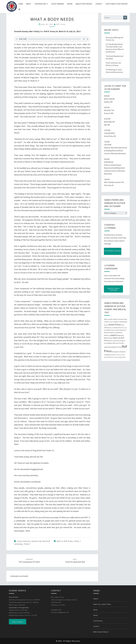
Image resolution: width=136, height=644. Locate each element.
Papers (70, 4)
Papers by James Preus (102, 604)
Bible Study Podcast (84, 4)
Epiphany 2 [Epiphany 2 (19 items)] (116, 322)
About (29, 4)
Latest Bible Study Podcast (117, 4)
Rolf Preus (61, 24)
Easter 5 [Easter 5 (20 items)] (107, 322)
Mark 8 (60, 541)
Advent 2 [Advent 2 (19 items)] (111, 319)
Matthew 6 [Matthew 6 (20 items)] (107, 333)
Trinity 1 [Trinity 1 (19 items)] (114, 355)
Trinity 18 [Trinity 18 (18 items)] (115, 357)
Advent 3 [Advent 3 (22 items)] (116, 319)
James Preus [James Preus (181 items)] (114, 325)
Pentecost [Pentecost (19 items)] (123, 341)
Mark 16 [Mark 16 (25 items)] (118, 330)
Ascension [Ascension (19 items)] (121, 319)
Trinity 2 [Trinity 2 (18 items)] (118, 355)
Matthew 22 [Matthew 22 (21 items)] (119, 333)
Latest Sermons (57, 4)
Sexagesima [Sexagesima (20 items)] (123, 352)
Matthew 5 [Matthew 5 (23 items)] (123, 330)
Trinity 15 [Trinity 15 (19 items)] (110, 357)
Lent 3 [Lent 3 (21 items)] (106, 330)
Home (21, 4)
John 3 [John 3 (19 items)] (123, 325)
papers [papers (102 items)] (114, 335)
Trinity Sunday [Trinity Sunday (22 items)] (122, 357)
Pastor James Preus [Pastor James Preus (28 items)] (114, 341)
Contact (99, 4)
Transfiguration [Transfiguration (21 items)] (108, 355)
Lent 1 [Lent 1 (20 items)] (122, 328)
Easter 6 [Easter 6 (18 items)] (111, 322)
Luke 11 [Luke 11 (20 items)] (113, 330)
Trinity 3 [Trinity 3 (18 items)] (123, 355)
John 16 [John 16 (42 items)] (106, 328)
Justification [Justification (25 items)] (117, 328)
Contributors (40, 4)
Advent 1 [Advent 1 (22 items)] (106, 319)
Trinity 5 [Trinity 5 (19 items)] (106, 357)
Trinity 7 (27, 544)
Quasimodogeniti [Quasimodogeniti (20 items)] (108, 343)
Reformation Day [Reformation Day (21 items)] (117, 343)
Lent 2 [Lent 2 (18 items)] (125, 328)
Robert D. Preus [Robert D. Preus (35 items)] (117, 347)
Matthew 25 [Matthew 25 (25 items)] (107, 335)
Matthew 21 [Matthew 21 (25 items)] (113, 333)
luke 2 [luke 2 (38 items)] (109, 330)
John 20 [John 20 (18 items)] (111, 328)
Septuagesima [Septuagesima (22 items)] (116, 352)
